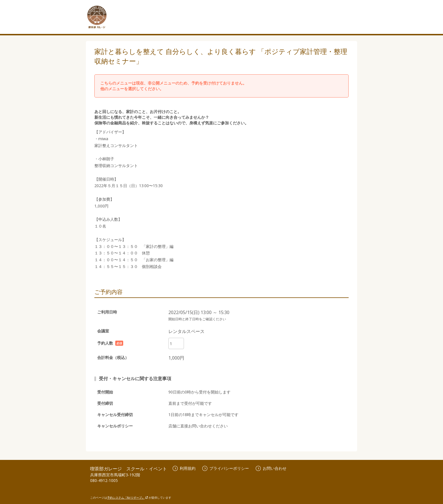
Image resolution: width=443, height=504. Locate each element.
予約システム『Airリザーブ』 (128, 497)
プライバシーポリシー (226, 468)
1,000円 (176, 358)
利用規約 (184, 468)
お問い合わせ (271, 468)
